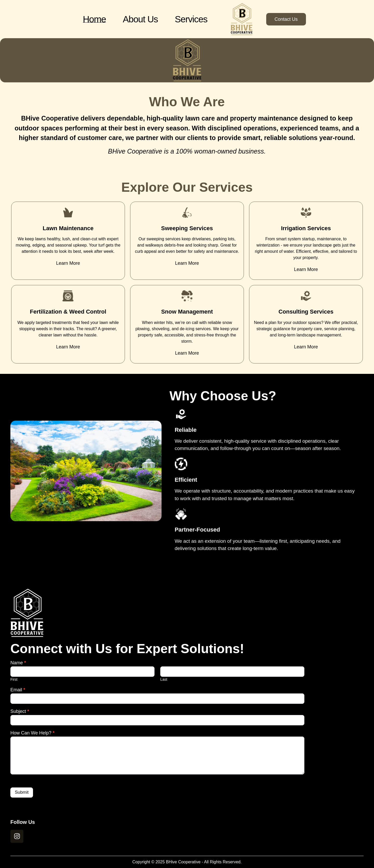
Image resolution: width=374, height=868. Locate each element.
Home (94, 19)
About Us (140, 19)
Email (18, 690)
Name (18, 663)
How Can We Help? (32, 733)
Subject (20, 711)
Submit (22, 792)
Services (191, 19)
